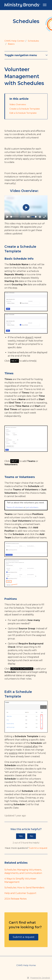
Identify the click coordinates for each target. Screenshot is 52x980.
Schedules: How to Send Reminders (24, 888)
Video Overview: (18, 104)
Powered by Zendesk (40, 978)
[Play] (7, 217)
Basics (11, 44)
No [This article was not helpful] (32, 836)
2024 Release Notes (15, 899)
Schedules (33, 41)
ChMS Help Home (26, 965)
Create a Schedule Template (25, 109)
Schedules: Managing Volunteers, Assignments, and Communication (23, 871)
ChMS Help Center (14, 41)
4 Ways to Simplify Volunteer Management (20, 880)
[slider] (14, 217)
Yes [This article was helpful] (21, 836)
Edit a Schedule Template (23, 113)
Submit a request (38, 848)
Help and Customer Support (20, 893)
